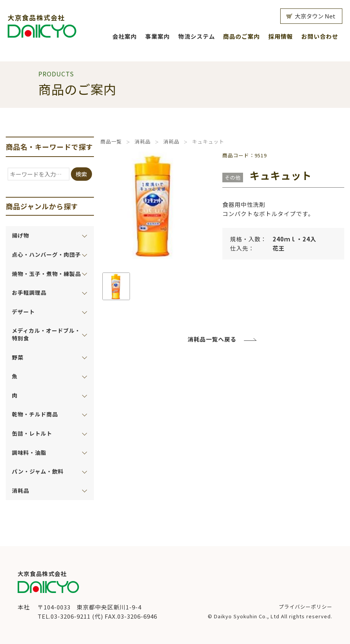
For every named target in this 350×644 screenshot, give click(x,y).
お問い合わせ (320, 36)
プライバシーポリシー (306, 607)
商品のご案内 (242, 36)
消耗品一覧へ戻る (212, 339)
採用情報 (281, 36)
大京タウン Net (315, 16)
